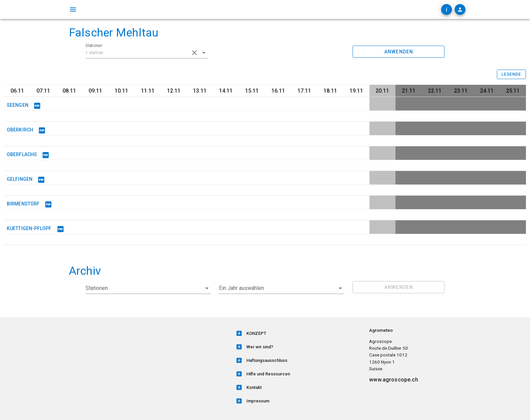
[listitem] (298, 333)
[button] (282, 288)
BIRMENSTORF (23, 204)
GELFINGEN (20, 179)
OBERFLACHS (22, 154)
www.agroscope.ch (393, 380)
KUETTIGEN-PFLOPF (29, 228)
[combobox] (147, 53)
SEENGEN (18, 105)
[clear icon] (194, 53)
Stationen (94, 46)
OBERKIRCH (20, 130)
